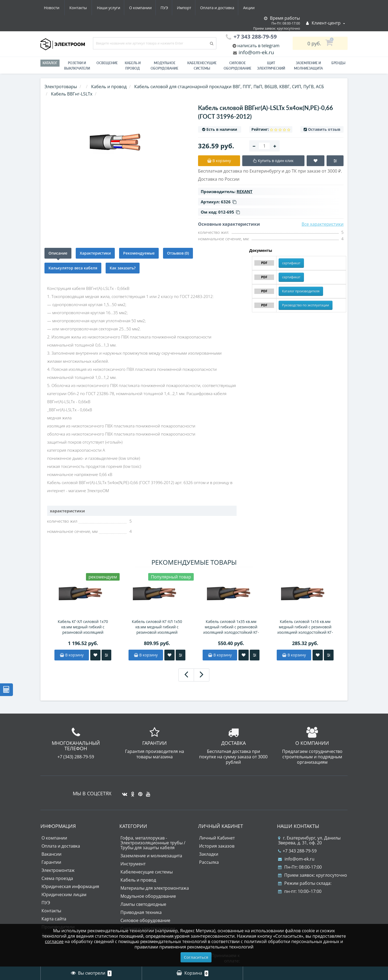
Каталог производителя (301, 291)
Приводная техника (141, 912)
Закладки (209, 854)
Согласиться (196, 957)
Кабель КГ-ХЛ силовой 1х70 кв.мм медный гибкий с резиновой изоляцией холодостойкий (83, 627)
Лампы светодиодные (143, 904)
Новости (225, 8)
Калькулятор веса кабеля (73, 268)
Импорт (135, 8)
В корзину (72, 655)
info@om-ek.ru (256, 52)
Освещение (107, 63)
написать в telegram (258, 46)
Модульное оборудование (164, 66)
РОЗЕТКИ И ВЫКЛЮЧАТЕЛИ (77, 66)
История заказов (217, 846)
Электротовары (61, 87)
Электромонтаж (58, 870)
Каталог (50, 63)
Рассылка (209, 862)
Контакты (252, 8)
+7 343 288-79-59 (297, 851)
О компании (89, 8)
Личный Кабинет (217, 838)
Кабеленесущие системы (202, 66)
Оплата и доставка (169, 8)
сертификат (291, 263)
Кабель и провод (133, 66)
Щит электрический (271, 66)
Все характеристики (323, 224)
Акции (201, 8)
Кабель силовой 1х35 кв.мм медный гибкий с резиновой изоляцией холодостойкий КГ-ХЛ (231, 627)
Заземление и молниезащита (151, 856)
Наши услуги (56, 8)
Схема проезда (57, 878)
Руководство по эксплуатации (306, 305)
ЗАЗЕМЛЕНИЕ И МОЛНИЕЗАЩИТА (308, 66)
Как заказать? (123, 268)
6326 (229, 202)
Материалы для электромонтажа (155, 888)
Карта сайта (54, 919)
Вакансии (51, 854)
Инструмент (133, 864)
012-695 (229, 212)
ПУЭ (114, 8)
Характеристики (95, 253)
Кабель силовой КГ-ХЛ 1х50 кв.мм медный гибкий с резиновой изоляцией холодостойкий (157, 627)
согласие (54, 941)
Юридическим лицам (64, 895)
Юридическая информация (70, 886)
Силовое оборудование (238, 66)
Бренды (338, 63)
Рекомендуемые (139, 253)
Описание (58, 253)
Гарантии (51, 862)
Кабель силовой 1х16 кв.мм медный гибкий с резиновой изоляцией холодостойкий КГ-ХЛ (305, 627)
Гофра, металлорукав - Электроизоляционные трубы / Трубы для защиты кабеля (153, 843)
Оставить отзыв (324, 129)
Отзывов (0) (178, 253)
